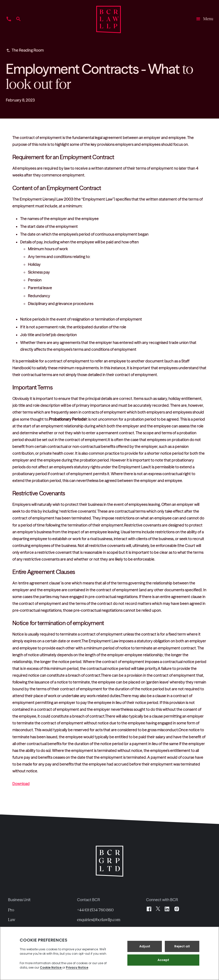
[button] (204, 19)
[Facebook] (149, 909)
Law (12, 920)
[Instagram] (177, 909)
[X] (158, 909)
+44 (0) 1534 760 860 (95, 910)
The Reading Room (28, 50)
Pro (11, 910)
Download (21, 784)
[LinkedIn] (167, 909)
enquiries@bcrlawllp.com (99, 920)
